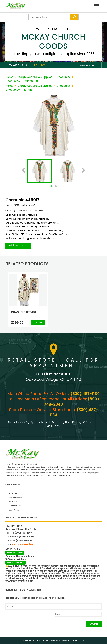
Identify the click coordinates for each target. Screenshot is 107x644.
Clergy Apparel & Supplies (35, 77)
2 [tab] (56, 186)
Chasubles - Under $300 (22, 81)
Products (13, 502)
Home (9, 77)
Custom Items (15, 506)
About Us (13, 493)
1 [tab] (51, 186)
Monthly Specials (16, 497)
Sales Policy (14, 510)
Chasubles (64, 77)
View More (38, 323)
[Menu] (97, 6)
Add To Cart (17, 245)
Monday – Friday (15, 553)
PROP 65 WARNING (16, 563)
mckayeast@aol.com (24, 544)
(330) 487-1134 (85, 394)
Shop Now (42, 65)
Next (84, 170)
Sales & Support (88, 65)
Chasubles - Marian (19, 90)
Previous (23, 170)
